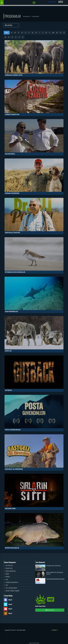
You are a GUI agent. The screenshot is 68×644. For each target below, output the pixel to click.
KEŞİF (7, 574)
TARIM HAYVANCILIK (12, 582)
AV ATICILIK (9, 565)
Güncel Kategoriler (10, 562)
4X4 (7, 580)
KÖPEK (8, 577)
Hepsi (7, 33)
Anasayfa (26, 16)
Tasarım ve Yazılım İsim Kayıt (34, 643)
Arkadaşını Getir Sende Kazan (53, 566)
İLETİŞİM (54, 630)
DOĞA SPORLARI (11, 571)
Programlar (35, 16)
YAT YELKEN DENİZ (11, 588)
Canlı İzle (50, 610)
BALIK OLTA (9, 568)
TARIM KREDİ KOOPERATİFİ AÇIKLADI (55, 579)
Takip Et (10, 600)
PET (7, 585)
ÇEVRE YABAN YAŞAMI (12, 591)
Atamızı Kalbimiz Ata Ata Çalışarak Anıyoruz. (55, 573)
